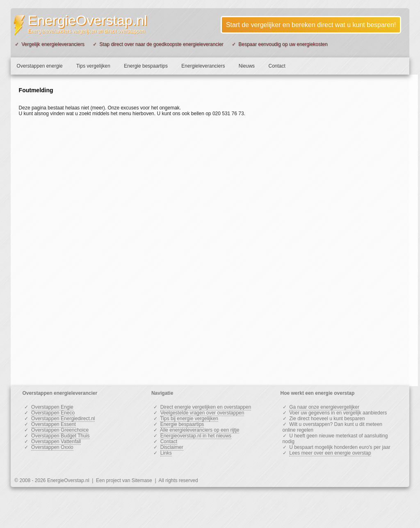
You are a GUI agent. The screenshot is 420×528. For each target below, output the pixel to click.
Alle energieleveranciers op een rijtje (200, 430)
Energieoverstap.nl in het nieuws (196, 436)
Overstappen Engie (52, 407)
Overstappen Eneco (53, 413)
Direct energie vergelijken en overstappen (206, 407)
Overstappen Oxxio (52, 447)
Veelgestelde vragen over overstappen (202, 413)
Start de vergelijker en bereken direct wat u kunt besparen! (311, 25)
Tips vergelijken (93, 66)
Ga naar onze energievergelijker (324, 407)
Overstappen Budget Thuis (60, 436)
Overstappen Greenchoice (60, 430)
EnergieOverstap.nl (88, 20)
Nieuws (247, 66)
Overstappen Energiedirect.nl (63, 419)
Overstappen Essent (54, 424)
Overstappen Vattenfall (56, 442)
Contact (277, 66)
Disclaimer (172, 447)
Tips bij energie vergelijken (189, 419)
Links (166, 453)
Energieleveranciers (203, 66)
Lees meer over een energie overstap (330, 453)
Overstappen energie (40, 66)
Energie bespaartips (146, 66)
